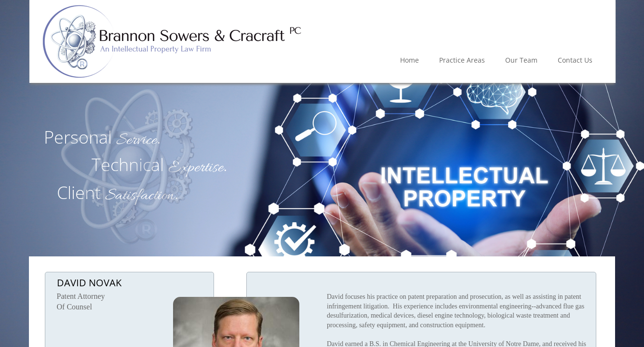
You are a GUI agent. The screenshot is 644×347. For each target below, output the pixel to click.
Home (409, 60)
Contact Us (575, 60)
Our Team (521, 60)
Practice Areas (462, 60)
